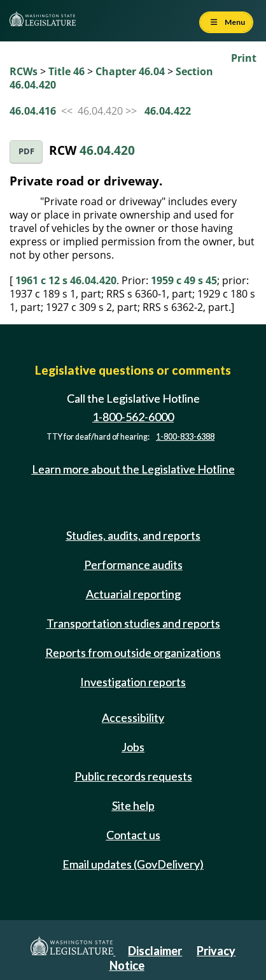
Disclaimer (155, 951)
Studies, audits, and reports (133, 535)
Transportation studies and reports (133, 623)
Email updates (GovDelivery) (133, 864)
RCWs (24, 71)
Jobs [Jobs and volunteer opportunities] (133, 747)
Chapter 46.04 (130, 71)
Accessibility (133, 717)
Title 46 (66, 71)
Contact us (133, 835)
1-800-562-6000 (133, 417)
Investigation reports (133, 682)
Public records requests (133, 776)
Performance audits (133, 565)
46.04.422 (168, 111)
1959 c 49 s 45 (184, 280)
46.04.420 (107, 150)
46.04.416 (33, 111)
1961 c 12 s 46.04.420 (66, 280)
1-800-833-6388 (185, 437)
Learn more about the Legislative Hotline (133, 469)
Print (244, 58)
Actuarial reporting (133, 594)
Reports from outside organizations (133, 652)
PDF (26, 151)
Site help (133, 805)
